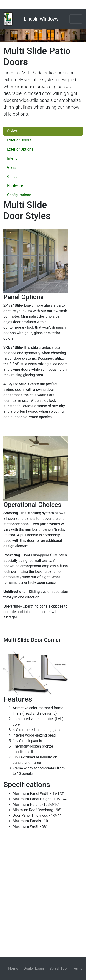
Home (13, 968)
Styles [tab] (12, 131)
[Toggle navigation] (76, 19)
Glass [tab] (12, 168)
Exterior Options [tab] (20, 149)
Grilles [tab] (12, 177)
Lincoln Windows (41, 19)
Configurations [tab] (19, 195)
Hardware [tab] (15, 186)
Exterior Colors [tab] (19, 140)
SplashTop (58, 968)
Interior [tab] (13, 158)
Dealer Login (34, 968)
